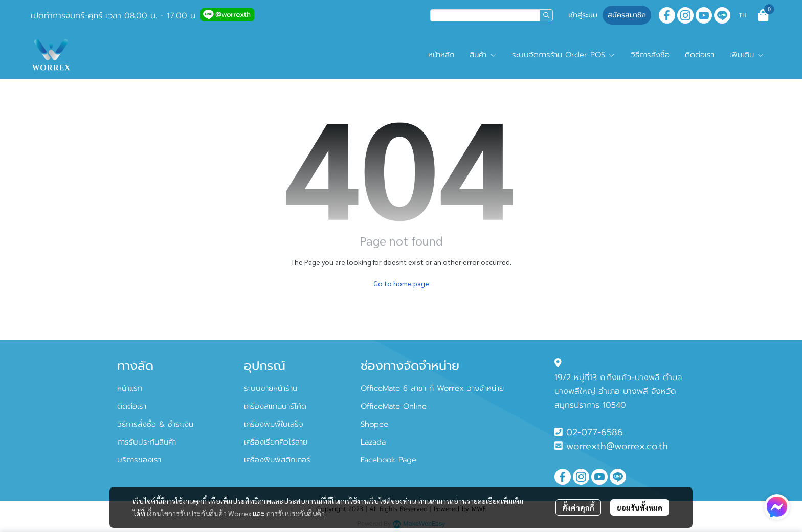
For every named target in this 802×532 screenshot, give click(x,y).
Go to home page (401, 283)
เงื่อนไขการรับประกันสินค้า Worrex (199, 513)
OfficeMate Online (394, 406)
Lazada (373, 442)
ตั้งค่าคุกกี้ (578, 507)
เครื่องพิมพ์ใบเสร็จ (274, 424)
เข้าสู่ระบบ (583, 15)
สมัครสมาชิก (627, 15)
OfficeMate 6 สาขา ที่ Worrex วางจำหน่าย (432, 388)
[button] (492, 15)
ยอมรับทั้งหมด (640, 507)
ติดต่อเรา (132, 406)
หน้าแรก (130, 388)
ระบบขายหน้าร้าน (271, 388)
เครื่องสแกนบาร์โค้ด (275, 406)
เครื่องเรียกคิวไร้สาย (276, 442)
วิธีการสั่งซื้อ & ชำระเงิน (155, 424)
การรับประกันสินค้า (296, 513)
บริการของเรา (139, 460)
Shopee (374, 424)
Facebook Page (388, 460)
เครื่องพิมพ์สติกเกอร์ (277, 460)
